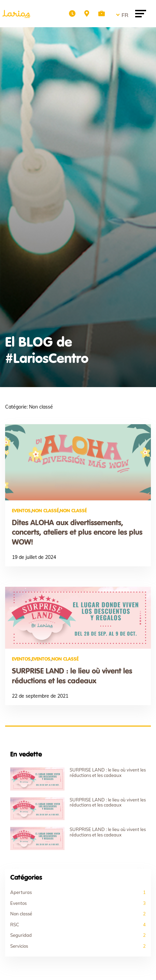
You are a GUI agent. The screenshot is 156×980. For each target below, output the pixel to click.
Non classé (45, 511)
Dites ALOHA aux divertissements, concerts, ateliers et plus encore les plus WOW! (77, 533)
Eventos (21, 511)
